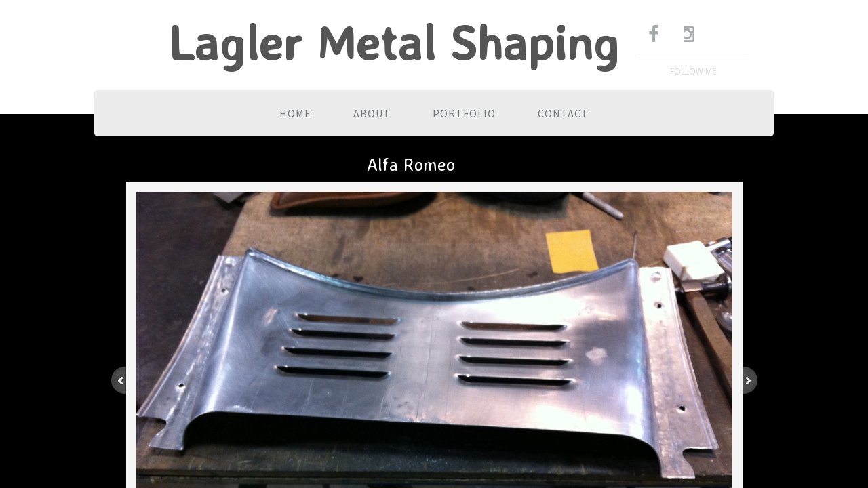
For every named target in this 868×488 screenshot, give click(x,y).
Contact (563, 113)
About (372, 113)
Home (295, 113)
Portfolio (464, 113)
